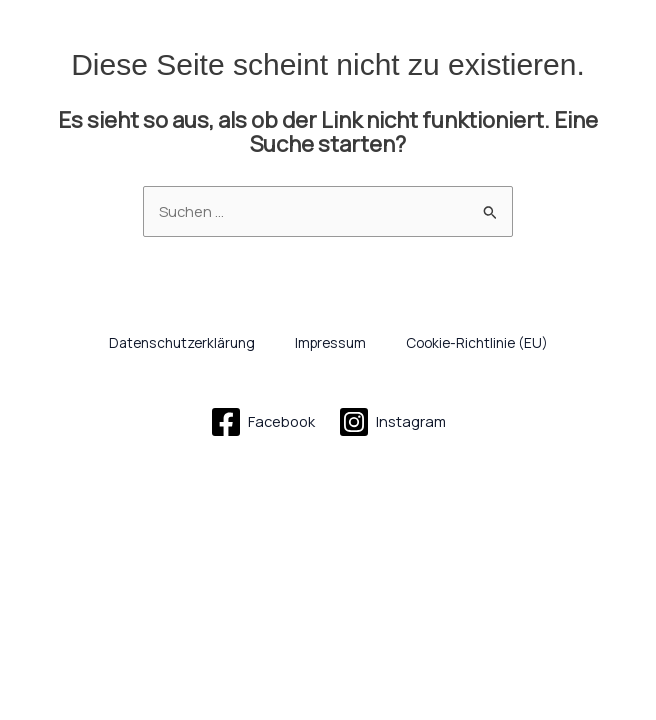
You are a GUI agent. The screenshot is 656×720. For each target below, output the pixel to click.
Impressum (330, 342)
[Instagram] (393, 422)
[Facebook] (262, 422)
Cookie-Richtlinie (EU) (477, 342)
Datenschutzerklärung (182, 342)
